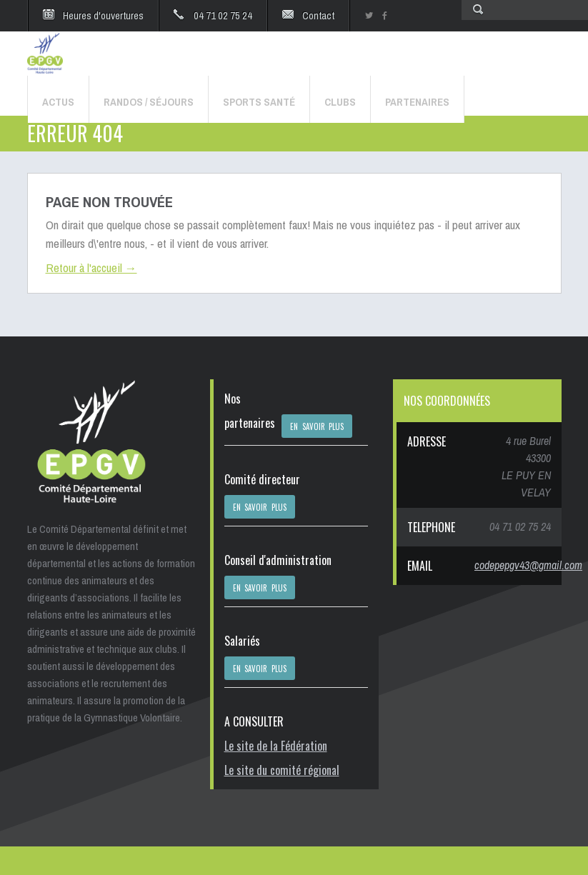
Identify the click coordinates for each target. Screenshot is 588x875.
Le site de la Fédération (276, 746)
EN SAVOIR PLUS (317, 426)
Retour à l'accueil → (91, 267)
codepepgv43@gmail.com (528, 565)
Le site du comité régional (282, 770)
